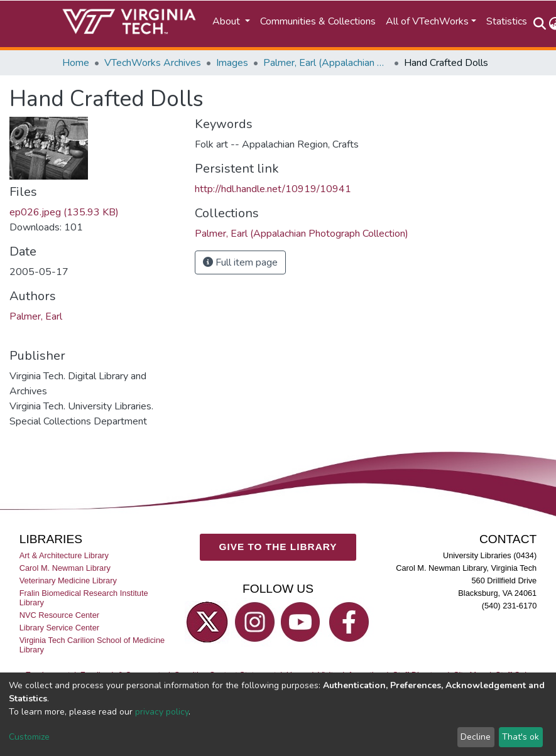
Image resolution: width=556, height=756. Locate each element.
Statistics (507, 21)
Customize (29, 737)
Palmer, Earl (36, 316)
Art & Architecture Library (64, 555)
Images (232, 63)
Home (76, 63)
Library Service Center (59, 628)
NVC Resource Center (59, 615)
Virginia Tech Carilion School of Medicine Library (92, 645)
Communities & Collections (318, 21)
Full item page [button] (240, 262)
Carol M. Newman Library (65, 568)
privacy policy (162, 712)
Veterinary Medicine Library (68, 580)
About (227, 21)
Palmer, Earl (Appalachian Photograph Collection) (326, 63)
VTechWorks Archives (153, 63)
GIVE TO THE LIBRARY (278, 547)
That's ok (521, 737)
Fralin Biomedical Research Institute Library (84, 598)
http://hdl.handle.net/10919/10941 (273, 189)
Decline (476, 737)
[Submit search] (540, 24)
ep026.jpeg (64, 212)
